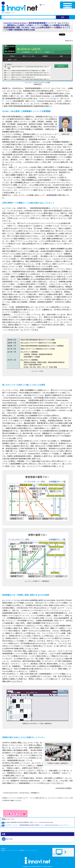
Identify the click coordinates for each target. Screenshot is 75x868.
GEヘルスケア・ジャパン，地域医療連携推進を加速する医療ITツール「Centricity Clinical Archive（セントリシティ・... (37, 825)
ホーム (43, 5)
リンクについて (33, 850)
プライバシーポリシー (12, 850)
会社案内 (3, 848)
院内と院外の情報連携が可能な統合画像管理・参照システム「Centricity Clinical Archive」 (29, 822)
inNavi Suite (9, 839)
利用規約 (3, 850)
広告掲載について (23, 850)
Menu (67, 7)
